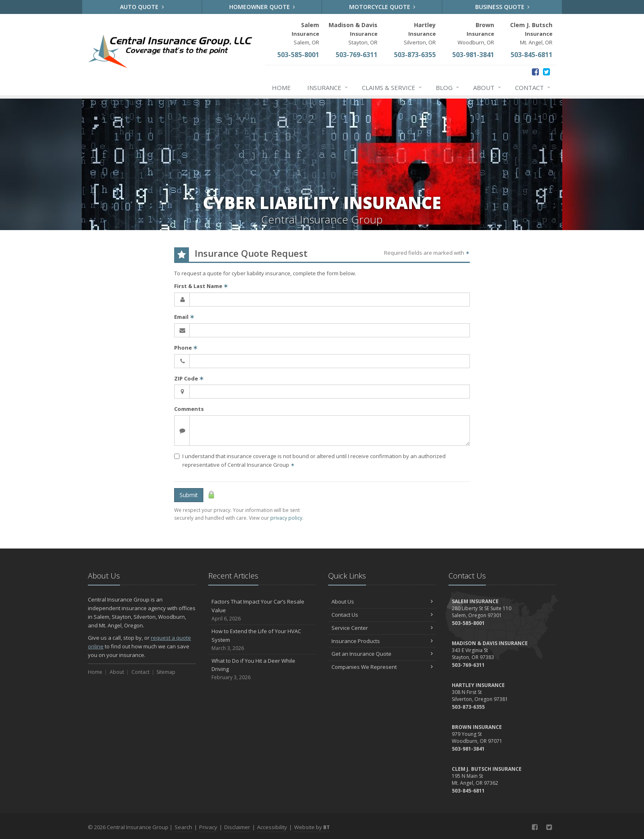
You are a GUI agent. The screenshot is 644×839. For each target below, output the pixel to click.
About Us (382, 602)
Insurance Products (382, 641)
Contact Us (382, 615)
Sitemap (166, 672)
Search (183, 827)
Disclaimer (237, 827)
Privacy (208, 827)
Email (184, 317)
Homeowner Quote (262, 7)
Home (281, 88)
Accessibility (272, 827)
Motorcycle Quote (382, 7)
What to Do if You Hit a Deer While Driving (262, 669)
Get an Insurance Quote (382, 654)
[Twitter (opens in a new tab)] (546, 72)
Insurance (328, 88)
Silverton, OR (420, 33)
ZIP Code (189, 378)
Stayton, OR (353, 33)
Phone (186, 348)
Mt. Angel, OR (531, 33)
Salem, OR (305, 33)
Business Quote (503, 7)
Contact (533, 88)
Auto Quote (142, 7)
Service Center (382, 628)
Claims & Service (392, 88)
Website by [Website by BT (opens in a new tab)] (312, 827)
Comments (189, 409)
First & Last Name (201, 286)
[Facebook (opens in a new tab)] (535, 72)
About (488, 88)
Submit (189, 495)
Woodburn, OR (476, 33)
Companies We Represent (382, 667)
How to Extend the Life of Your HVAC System (262, 640)
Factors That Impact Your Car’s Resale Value (262, 610)
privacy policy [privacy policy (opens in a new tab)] (286, 518)
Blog (448, 88)
